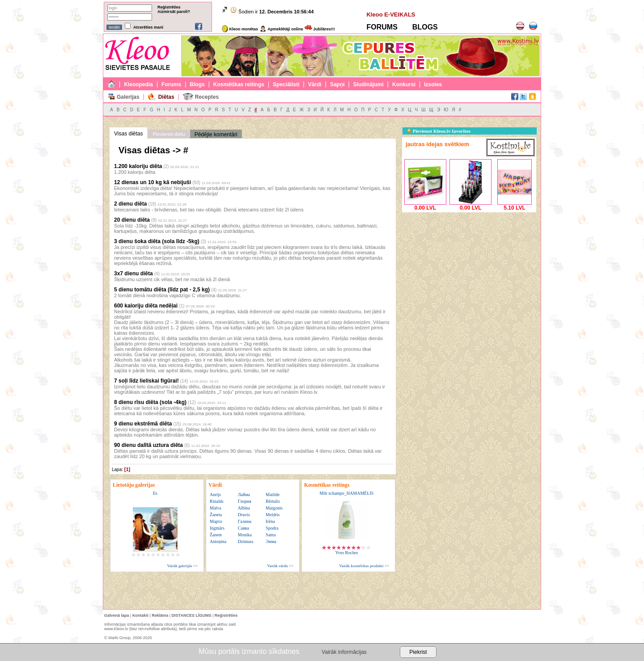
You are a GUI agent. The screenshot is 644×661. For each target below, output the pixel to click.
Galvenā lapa (117, 615)
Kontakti (140, 615)
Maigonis (274, 508)
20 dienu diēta (132, 220)
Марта (216, 521)
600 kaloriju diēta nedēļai (146, 306)
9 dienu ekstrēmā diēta (143, 424)
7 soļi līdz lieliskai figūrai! (146, 381)
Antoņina (218, 541)
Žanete (216, 535)
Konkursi (404, 84)
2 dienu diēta (130, 204)
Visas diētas (128, 134)
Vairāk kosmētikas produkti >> (364, 566)
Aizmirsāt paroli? (174, 12)
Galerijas (128, 97)
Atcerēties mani (148, 27)
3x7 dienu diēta (133, 274)
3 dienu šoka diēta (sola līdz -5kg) (157, 241)
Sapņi (337, 84)
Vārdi (315, 84)
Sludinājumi (369, 84)
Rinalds (217, 501)
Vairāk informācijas (344, 652)
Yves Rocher (347, 553)
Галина (245, 521)
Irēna (270, 521)
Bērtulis (273, 501)
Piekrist (418, 652)
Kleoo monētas (240, 29)
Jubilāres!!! (320, 29)
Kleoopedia (138, 84)
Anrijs (215, 495)
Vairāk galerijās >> (182, 566)
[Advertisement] (469, 270)
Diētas (166, 97)
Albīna (244, 508)
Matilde (273, 495)
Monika (245, 535)
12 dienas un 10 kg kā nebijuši (153, 182)
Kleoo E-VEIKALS (391, 15)
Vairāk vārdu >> (280, 566)
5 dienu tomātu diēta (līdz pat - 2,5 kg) (162, 290)
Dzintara (246, 541)
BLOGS (425, 27)
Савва (244, 528)
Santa (271, 535)
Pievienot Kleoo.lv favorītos (439, 131)
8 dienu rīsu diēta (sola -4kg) (150, 402)
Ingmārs (217, 528)
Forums (171, 84)
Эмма (271, 541)
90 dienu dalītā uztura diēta (148, 445)
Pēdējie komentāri (216, 135)
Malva (216, 508)
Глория (245, 501)
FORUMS (382, 27)
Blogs (197, 84)
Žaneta (216, 515)
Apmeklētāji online (281, 29)
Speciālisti (286, 84)
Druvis (244, 515)
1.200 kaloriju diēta (138, 166)
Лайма (244, 495)
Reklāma (160, 615)
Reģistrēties (169, 7)
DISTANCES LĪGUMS (192, 615)
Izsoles (433, 84)
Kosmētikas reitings (239, 84)
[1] (127, 469)
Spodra (272, 528)
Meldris (273, 515)
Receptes (207, 97)
